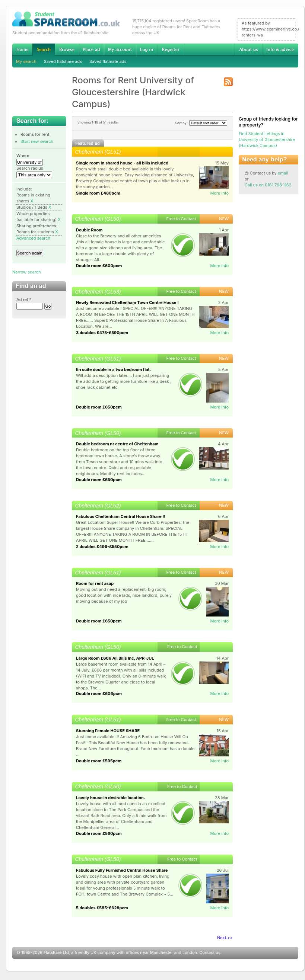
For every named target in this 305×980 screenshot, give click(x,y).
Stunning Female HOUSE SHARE (108, 731)
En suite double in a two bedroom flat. (113, 369)
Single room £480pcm (98, 193)
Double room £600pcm (99, 266)
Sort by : (201, 123)
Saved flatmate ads (108, 61)
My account (120, 49)
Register (171, 49)
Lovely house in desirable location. (111, 798)
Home (22, 49)
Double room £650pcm (99, 407)
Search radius (30, 168)
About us (248, 49)
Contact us (210, 952)
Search (44, 50)
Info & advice (280, 49)
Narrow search (26, 272)
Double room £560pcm (99, 833)
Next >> (225, 938)
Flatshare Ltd (56, 952)
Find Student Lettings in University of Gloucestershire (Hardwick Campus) (267, 140)
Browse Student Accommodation (67, 49)
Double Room (89, 230)
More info (219, 193)
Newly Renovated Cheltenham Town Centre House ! (127, 302)
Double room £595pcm (99, 761)
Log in (147, 49)
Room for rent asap (95, 583)
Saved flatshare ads (63, 61)
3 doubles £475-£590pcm (102, 333)
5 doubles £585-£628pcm (102, 908)
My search (26, 61)
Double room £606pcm (99, 694)
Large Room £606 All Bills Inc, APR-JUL (115, 658)
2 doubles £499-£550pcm (102, 547)
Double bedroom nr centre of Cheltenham (117, 444)
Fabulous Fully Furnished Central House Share (122, 870)
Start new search (37, 141)
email (283, 173)
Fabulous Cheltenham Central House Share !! (121, 516)
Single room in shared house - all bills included (122, 163)
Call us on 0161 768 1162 (268, 185)
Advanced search (33, 238)
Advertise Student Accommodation (91, 49)
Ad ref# (24, 300)
